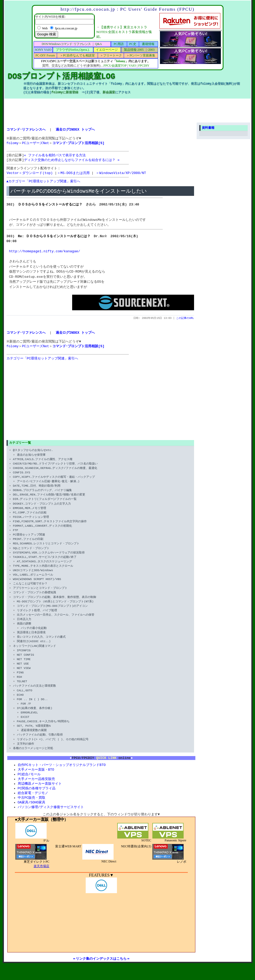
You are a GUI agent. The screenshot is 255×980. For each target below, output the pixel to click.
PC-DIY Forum (45, 55)
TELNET (22, 688)
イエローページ (107, 50)
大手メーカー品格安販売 (36, 788)
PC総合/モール (29, 783)
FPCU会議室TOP (115, 66)
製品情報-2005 (134, 50)
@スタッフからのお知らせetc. (33, 457)
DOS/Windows (66, 44)
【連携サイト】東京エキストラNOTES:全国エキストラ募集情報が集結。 (124, 32)
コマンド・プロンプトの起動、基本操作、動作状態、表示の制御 (55, 604)
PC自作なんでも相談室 (79, 55)
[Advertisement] (128, 110)
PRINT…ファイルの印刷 (28, 546)
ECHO (20, 702)
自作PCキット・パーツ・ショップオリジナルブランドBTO (62, 773)
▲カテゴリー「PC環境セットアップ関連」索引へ (43, 184)
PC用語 (119, 44)
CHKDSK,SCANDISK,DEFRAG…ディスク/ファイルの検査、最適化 (55, 475)
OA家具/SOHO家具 (32, 812)
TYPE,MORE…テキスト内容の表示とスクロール (43, 573)
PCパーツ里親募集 (142, 55)
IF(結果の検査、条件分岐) (35, 715)
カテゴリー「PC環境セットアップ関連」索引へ (42, 364)
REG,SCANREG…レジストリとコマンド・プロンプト (46, 551)
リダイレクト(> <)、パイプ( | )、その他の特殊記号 (53, 746)
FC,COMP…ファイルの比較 (30, 520)
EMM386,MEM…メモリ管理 (30, 515)
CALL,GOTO (25, 697)
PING (20, 679)
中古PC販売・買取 (32, 807)
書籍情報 (148, 44)
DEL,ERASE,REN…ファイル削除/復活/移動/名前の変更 (49, 502)
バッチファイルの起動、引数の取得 (40, 742)
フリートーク (113, 55)
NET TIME (24, 666)
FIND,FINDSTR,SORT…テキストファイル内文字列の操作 (50, 528)
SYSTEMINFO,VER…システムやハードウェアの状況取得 (49, 560)
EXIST (25, 724)
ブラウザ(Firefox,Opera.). (73, 50)
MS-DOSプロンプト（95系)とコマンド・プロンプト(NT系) (55, 608)
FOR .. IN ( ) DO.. (32, 706)
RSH (20, 684)
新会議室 (110, 92)
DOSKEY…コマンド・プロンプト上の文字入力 (42, 511)
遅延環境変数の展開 (34, 737)
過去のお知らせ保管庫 (31, 462)
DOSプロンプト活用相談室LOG (62, 76)
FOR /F (26, 711)
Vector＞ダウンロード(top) (30, 176)
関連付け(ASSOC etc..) (34, 649)
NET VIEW (24, 675)
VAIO (132, 66)
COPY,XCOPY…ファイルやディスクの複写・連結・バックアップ (54, 484)
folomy (121, 61)
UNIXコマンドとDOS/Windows (33, 577)
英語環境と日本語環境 (31, 639)
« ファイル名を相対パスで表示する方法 (55, 157)
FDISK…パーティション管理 (31, 524)
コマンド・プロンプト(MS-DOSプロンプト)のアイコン (52, 613)
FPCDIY (144, 66)
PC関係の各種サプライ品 (37, 797)
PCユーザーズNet (35, 144)
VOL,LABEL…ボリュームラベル (33, 582)
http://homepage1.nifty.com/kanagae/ (45, 255)
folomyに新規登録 (65, 92)
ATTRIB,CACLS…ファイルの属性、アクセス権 (43, 466)
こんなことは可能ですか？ (30, 591)
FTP (16, 537)
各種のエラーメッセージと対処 (33, 755)
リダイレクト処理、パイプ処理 (37, 617)
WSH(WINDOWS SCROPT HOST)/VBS (37, 586)
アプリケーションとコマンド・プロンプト (40, 595)
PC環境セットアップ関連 (29, 542)
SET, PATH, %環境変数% (34, 733)
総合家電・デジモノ (33, 802)
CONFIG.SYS (22, 479)
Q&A (98, 44)
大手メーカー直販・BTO (36, 778)
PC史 (133, 44)
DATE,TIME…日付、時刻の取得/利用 (37, 493)
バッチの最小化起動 (34, 635)
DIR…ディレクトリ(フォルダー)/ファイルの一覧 (45, 506)
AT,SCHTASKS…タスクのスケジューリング (44, 568)
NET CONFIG (26, 662)
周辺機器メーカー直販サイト (40, 792)
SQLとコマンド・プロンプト (31, 555)
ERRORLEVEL (29, 720)
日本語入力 (24, 626)
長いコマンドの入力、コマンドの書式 (41, 644)
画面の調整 (24, 631)
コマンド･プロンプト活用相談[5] (78, 144)
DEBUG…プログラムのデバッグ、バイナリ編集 (43, 497)
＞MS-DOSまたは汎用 (73, 176)
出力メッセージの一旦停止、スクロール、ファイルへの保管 (56, 622)
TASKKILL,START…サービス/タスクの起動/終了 (45, 564)
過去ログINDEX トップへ (75, 130)
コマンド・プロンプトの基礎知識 (35, 600)
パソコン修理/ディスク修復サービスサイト (51, 817)
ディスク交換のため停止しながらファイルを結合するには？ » (72, 162)
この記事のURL (185, 322)
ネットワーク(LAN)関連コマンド (35, 653)
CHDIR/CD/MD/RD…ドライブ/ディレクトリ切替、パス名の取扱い (55, 471)
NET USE (23, 671)
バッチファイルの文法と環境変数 (35, 693)
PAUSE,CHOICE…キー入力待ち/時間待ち (43, 728)
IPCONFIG (24, 657)
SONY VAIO (43, 50)
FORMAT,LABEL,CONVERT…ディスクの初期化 (43, 533)
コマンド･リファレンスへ (26, 130)
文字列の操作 (26, 751)
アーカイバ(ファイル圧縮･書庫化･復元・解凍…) (48, 488)
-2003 (151, 50)
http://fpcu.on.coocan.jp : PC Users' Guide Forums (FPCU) (127, 9)
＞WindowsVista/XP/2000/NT (121, 176)
